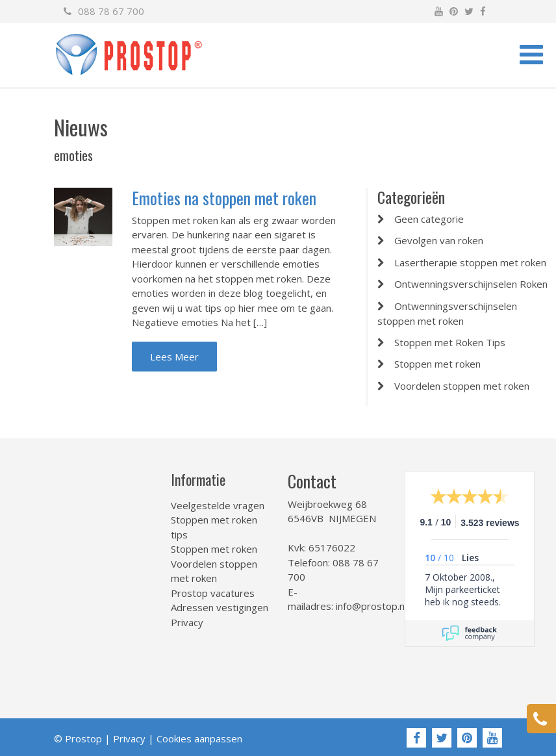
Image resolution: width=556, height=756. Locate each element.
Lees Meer (174, 357)
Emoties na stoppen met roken (224, 198)
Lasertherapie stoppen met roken (470, 262)
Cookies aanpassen (199, 738)
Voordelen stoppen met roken (462, 386)
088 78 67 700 (104, 11)
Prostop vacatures (213, 593)
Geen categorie (429, 219)
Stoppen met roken (437, 364)
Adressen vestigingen (220, 607)
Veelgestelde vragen (218, 505)
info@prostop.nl (371, 606)
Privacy (187, 622)
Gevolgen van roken (439, 240)
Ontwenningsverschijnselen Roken (471, 284)
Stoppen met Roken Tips (450, 342)
